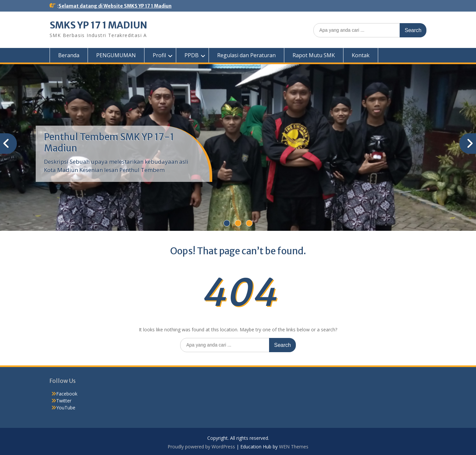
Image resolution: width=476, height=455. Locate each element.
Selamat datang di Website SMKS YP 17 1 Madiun (115, 6)
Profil (159, 55)
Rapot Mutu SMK (314, 55)
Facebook (67, 394)
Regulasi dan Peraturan (246, 55)
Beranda (69, 55)
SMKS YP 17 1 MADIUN (98, 25)
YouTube (66, 408)
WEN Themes (294, 447)
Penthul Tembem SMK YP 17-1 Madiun (109, 143)
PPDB (192, 55)
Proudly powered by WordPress (201, 447)
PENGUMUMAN (116, 55)
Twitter (64, 401)
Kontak (361, 55)
